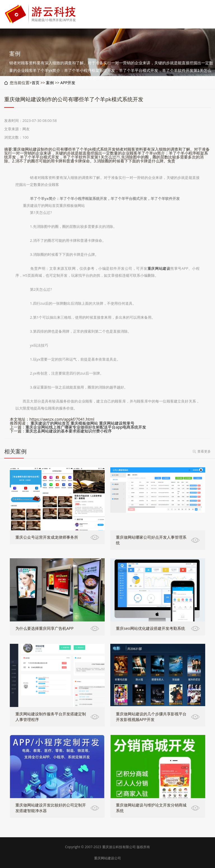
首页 (36, 83)
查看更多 (204, 451)
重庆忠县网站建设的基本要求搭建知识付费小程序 (69, 431)
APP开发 (68, 83)
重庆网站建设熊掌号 (117, 423)
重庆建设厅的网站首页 (50, 423)
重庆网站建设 (159, 268)
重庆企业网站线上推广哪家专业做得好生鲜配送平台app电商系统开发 (86, 427)
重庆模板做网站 (84, 423)
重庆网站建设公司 (107, 858)
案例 (50, 83)
